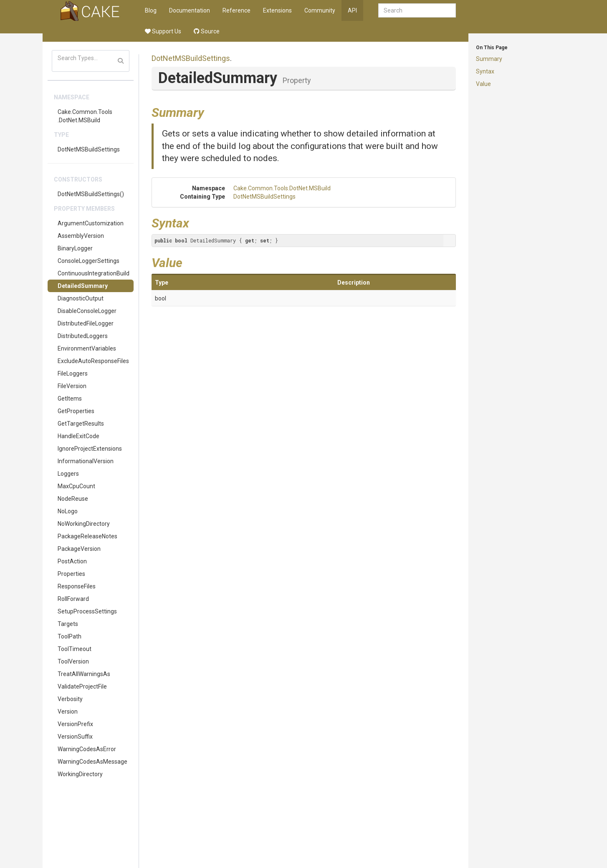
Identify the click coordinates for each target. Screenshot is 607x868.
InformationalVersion (86, 461)
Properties (71, 574)
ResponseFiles (77, 586)
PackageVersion (79, 549)
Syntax (485, 71)
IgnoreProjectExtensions (90, 449)
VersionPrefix (75, 724)
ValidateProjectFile (82, 686)
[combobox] (417, 10)
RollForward (73, 599)
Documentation (190, 10)
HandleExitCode (78, 436)
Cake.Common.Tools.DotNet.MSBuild (85, 116)
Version (68, 712)
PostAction (72, 561)
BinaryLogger (75, 248)
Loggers (68, 474)
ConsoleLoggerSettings (89, 261)
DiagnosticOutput (81, 298)
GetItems (70, 399)
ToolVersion (73, 661)
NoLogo (68, 511)
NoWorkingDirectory (84, 524)
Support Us (163, 31)
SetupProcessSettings (87, 611)
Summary (489, 59)
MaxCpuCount (76, 486)
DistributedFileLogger (86, 323)
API (352, 10)
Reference (236, 10)
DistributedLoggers (83, 336)
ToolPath (70, 636)
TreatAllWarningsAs (84, 674)
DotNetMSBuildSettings (89, 149)
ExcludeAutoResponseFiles (93, 361)
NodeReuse (73, 499)
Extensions (277, 10)
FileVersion (72, 386)
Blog (151, 10)
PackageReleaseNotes (87, 536)
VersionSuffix (75, 737)
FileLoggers (73, 373)
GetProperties (76, 411)
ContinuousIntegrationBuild (94, 273)
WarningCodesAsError (87, 749)
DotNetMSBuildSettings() (91, 194)
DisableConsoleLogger (87, 311)
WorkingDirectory (80, 774)
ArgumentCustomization (91, 223)
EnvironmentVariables (87, 348)
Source (207, 31)
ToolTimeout (75, 649)
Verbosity (70, 699)
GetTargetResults (81, 424)
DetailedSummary (83, 286)
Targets (68, 624)
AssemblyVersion (81, 236)
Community (320, 10)
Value (483, 84)
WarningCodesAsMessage (92, 762)
